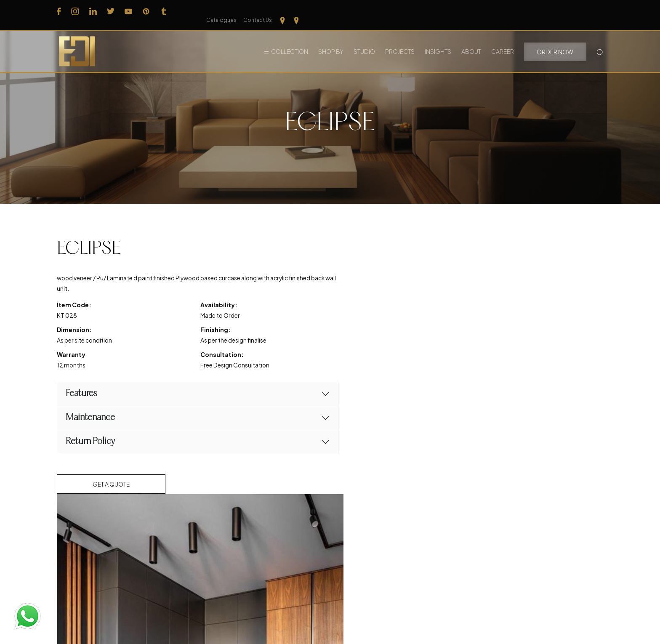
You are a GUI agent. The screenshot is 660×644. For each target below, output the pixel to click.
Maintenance (90, 419)
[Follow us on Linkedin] (93, 11)
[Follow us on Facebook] (59, 11)
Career (503, 42)
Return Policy (90, 443)
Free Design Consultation (226, 366)
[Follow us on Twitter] (111, 11)
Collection (290, 42)
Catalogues (524, 11)
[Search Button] (600, 42)
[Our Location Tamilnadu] (585, 11)
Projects (400, 42)
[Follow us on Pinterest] (146, 11)
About (471, 42)
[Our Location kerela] (600, 11)
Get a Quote (112, 485)
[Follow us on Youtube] (128, 11)
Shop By (331, 42)
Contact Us (561, 11)
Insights (438, 42)
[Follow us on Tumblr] (164, 11)
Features (81, 395)
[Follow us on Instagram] (75, 11)
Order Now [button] (555, 42)
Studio (364, 42)
